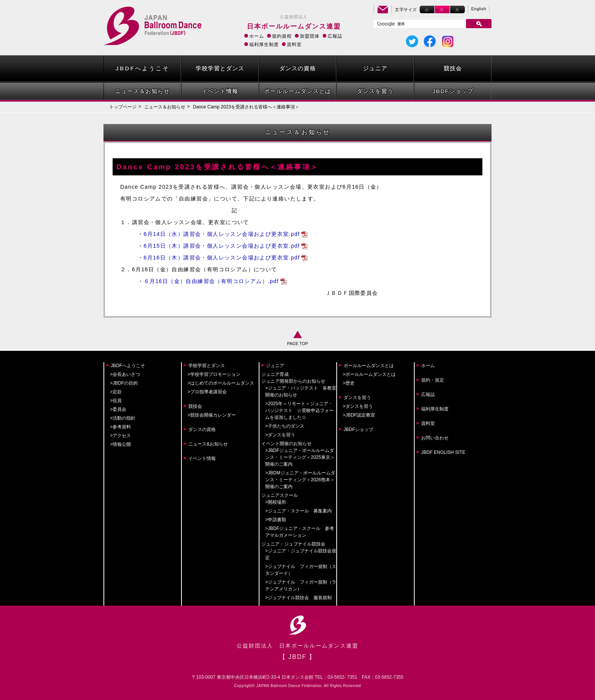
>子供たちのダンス (285, 426)
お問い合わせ (435, 438)
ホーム (257, 36)
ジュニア (375, 68)
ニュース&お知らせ (208, 444)
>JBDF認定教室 (359, 415)
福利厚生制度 (264, 45)
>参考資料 (120, 427)
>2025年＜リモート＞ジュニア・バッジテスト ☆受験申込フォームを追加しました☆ (299, 410)
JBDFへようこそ (142, 68)
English (479, 9)
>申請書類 (276, 520)
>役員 (116, 401)
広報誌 (335, 36)
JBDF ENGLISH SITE (443, 452)
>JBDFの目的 (124, 383)
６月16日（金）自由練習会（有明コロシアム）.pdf (211, 281)
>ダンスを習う (280, 435)
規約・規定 (433, 380)
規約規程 (282, 36)
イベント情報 (220, 91)
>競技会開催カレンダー (212, 415)
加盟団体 (310, 36)
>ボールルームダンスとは (369, 374)
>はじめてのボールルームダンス (221, 383)
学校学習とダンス (220, 68)
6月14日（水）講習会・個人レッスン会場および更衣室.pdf (222, 234)
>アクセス (120, 436)
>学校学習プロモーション (214, 374)
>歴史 (349, 383)
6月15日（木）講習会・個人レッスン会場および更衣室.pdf (222, 246)
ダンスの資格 (297, 68)
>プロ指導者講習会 (207, 392)
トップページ (123, 107)
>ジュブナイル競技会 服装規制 (298, 598)
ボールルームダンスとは (297, 91)
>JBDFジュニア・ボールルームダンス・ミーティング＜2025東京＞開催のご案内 (300, 457)
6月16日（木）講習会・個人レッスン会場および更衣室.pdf (222, 258)
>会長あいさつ (125, 374)
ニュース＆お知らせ (142, 91)
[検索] (419, 24)
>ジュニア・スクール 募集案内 (298, 511)
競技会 (453, 68)
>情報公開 (120, 444)
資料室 (294, 45)
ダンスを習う (375, 91)
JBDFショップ (453, 91)
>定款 (116, 392)
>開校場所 (276, 502)
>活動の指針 (123, 418)
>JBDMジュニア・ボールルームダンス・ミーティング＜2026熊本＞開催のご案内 (300, 480)
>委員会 (118, 409)
